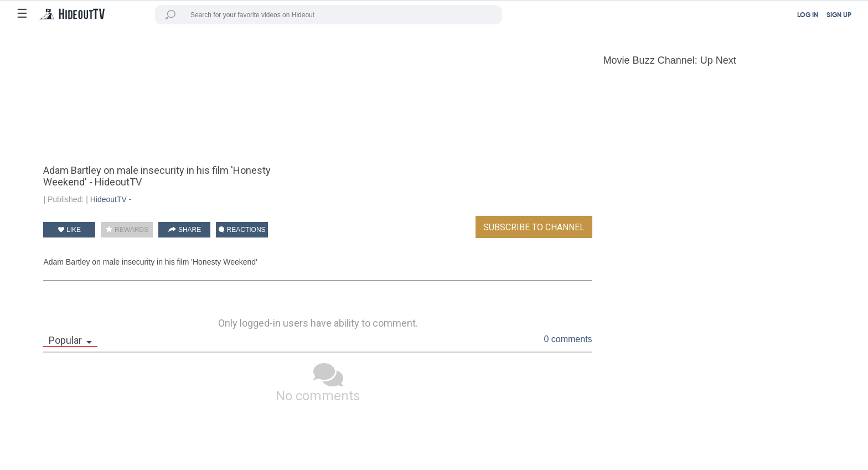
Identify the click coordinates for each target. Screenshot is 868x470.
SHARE (185, 230)
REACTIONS (242, 230)
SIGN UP (839, 16)
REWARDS (127, 230)
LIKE (69, 230)
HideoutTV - (111, 199)
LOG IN (808, 16)
